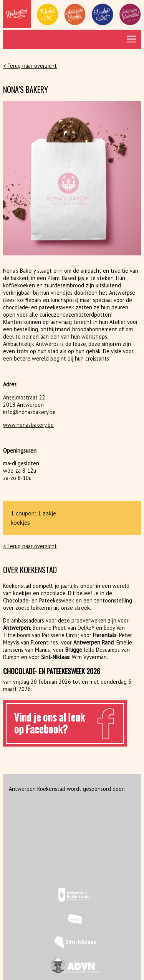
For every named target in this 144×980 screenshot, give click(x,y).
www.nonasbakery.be (28, 425)
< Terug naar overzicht (30, 66)
